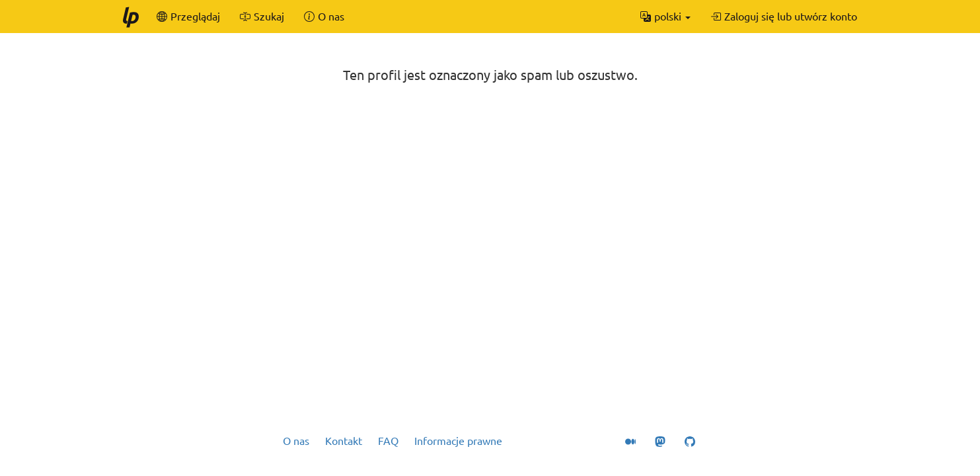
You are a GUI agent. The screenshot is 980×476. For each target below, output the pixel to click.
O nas (296, 441)
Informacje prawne (458, 441)
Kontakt (344, 441)
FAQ (388, 441)
